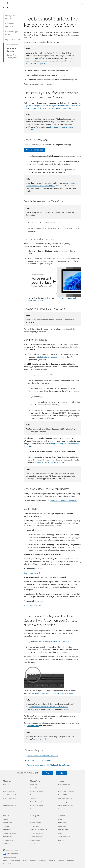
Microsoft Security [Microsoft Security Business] (8, 823)
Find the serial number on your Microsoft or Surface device (50, 693)
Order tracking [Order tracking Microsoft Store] (34, 798)
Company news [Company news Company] (62, 826)
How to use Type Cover (12, 33)
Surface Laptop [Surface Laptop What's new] (7, 788)
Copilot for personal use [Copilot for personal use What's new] (9, 802)
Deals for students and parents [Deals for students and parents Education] (66, 805)
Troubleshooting (12, 45)
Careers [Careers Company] (60, 819)
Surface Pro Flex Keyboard (12, 56)
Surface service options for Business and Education (48, 707)
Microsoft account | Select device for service (52, 641)
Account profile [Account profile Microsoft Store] (34, 784)
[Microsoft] (42, 2)
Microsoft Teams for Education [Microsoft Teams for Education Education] (66, 791)
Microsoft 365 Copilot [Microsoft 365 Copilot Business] (8, 840)
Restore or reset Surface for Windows (50, 462)
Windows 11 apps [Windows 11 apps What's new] (7, 809)
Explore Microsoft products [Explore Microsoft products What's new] (10, 805)
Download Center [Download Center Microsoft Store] (35, 788)
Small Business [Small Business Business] (7, 844)
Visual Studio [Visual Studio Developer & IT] (34, 844)
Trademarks (42, 861)
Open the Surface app (35, 150)
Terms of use (33, 861)
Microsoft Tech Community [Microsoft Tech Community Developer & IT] (37, 833)
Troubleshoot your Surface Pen (39, 760)
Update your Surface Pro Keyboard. (63, 501)
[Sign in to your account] (81, 3)
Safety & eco (52, 861)
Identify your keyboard (10, 17)
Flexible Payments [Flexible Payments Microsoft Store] (35, 809)
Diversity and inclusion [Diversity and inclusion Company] (64, 837)
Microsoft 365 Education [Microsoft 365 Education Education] (64, 795)
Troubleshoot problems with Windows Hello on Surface (49, 765)
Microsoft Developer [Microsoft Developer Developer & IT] (36, 823)
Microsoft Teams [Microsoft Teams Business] (7, 837)
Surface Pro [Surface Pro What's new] (6, 784)
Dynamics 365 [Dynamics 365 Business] (6, 826)
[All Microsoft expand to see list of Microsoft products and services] (3, 3)
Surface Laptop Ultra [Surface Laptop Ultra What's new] (8, 791)
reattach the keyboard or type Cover (38, 108)
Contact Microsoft (15, 861)
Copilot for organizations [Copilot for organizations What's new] (9, 798)
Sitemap (5, 861)
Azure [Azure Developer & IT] (32, 819)
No (62, 773)
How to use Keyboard (10, 25)
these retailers (43, 739)
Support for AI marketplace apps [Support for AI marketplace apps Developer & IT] (39, 830)
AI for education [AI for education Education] (62, 809)
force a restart (75, 105)
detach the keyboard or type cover (56, 105)
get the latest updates (34, 105)
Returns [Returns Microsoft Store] (32, 795)
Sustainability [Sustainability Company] (61, 844)
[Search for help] (8, 3)
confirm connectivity (63, 108)
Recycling (61, 861)
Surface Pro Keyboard (11, 50)
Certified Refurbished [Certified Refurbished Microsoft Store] (36, 802)
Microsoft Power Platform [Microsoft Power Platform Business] (9, 833)
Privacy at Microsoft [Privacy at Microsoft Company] (63, 830)
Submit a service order (49, 357)
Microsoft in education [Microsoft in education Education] (64, 784)
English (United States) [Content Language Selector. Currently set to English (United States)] (12, 850)
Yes (48, 773)
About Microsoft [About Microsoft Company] (62, 823)
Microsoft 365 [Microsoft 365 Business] (6, 830)
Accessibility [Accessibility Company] (61, 840)
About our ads (70, 861)
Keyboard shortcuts (13, 39)
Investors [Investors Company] (60, 833)
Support (5, 8)
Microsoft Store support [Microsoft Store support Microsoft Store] (36, 791)
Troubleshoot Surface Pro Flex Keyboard (43, 756)
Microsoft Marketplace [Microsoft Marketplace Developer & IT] (36, 837)
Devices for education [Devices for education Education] (63, 788)
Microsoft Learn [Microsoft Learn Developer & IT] (34, 826)
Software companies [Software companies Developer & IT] (36, 840)
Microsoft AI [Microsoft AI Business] (6, 819)
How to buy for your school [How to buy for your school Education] (65, 798)
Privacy (25, 861)
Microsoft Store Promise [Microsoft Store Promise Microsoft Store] (37, 805)
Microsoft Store (33, 726)
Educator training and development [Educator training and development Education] (67, 802)
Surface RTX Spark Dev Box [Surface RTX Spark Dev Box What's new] (10, 795)
